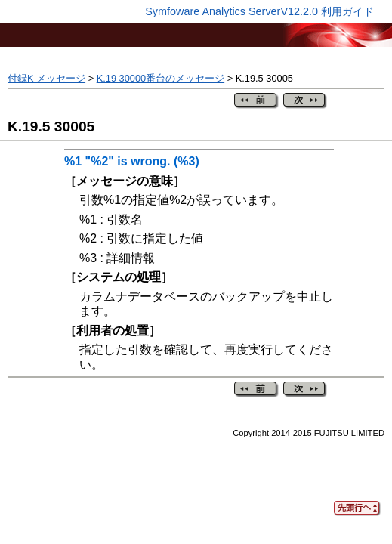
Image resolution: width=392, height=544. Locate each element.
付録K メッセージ (46, 78)
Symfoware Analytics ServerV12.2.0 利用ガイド (259, 11)
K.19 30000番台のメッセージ (161, 78)
